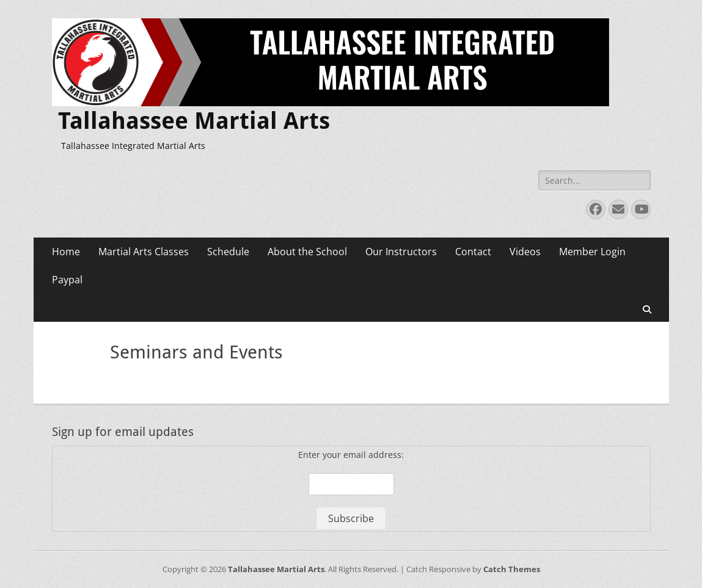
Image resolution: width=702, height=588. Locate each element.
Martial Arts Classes (144, 252)
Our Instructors (401, 252)
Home (66, 252)
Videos (525, 252)
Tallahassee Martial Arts (194, 121)
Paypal (67, 280)
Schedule (228, 252)
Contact (473, 252)
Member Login (592, 252)
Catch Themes (512, 569)
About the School (307, 252)
